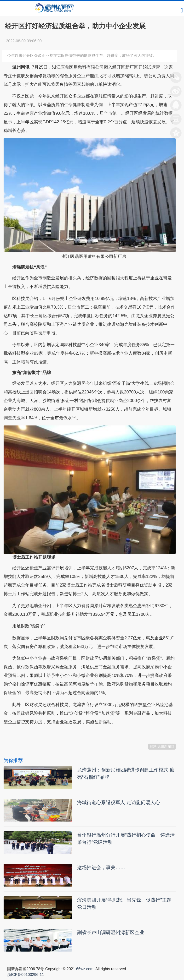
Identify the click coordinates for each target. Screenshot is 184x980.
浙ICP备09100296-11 (26, 975)
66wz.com (85, 969)
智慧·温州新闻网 (162, 746)
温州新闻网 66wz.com (46, 734)
